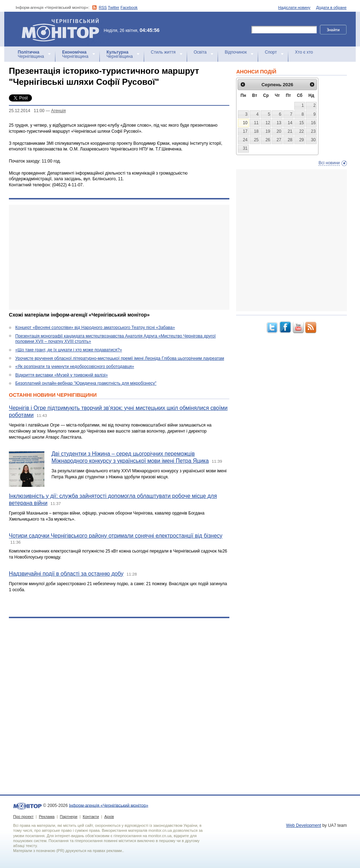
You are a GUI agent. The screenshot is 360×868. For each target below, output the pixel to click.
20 (279, 131)
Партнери (69, 817)
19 (268, 131)
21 (290, 131)
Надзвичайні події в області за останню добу (66, 574)
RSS (103, 7)
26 (268, 140)
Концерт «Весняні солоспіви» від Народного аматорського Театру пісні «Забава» (95, 328)
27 (279, 140)
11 (256, 123)
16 (313, 123)
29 (302, 140)
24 (245, 140)
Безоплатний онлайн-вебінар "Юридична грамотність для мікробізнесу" (86, 383)
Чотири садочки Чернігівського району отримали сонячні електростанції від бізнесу (116, 536)
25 (256, 140)
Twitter (114, 7)
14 (290, 123)
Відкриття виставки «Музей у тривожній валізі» (62, 375)
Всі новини (329, 163)
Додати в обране (331, 7)
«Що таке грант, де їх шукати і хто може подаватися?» (69, 350)
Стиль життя (163, 52)
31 (245, 148)
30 (313, 140)
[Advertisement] (114, 257)
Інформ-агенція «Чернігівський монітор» (63, 29)
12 (268, 123)
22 (302, 131)
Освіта (200, 52)
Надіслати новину (294, 7)
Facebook (129, 7)
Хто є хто (304, 52)
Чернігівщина (31, 54)
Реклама (47, 817)
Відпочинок (236, 52)
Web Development (304, 825)
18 (256, 131)
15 (302, 123)
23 (313, 131)
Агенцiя (58, 111)
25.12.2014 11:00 (27, 111)
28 (290, 140)
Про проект (23, 817)
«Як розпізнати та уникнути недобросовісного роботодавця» (75, 367)
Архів (109, 817)
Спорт (271, 52)
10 (245, 123)
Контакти (91, 817)
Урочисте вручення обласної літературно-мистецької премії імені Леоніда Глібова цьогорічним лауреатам (120, 358)
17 (245, 131)
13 (279, 123)
